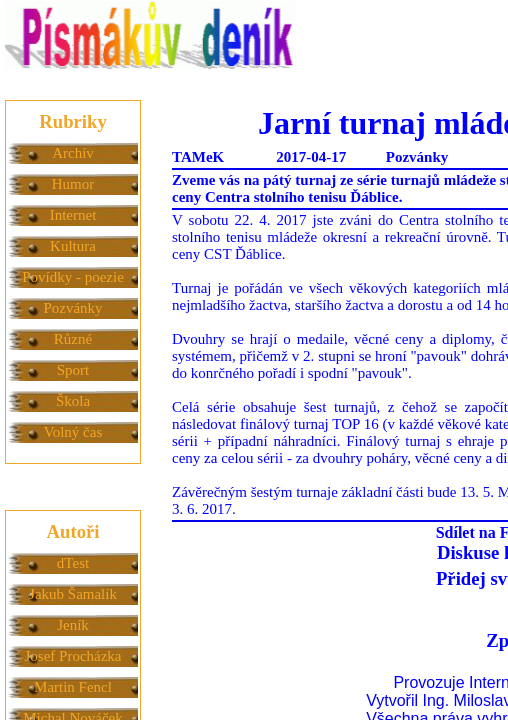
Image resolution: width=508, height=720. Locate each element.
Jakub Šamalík (73, 594)
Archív (73, 153)
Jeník (73, 625)
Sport (73, 370)
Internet (73, 215)
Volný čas (73, 432)
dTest (73, 563)
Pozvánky (72, 308)
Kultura (73, 246)
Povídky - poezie (73, 277)
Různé (73, 339)
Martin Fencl (73, 687)
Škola (73, 401)
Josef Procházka (72, 656)
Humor (73, 184)
